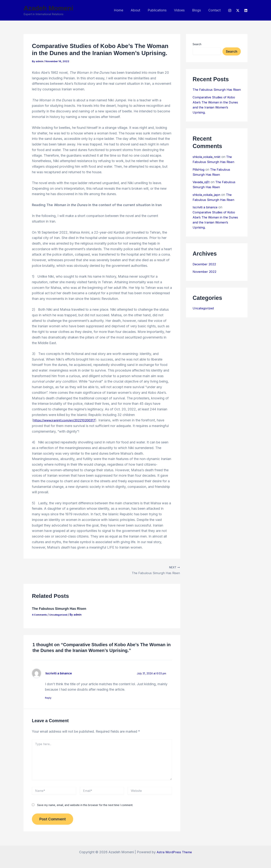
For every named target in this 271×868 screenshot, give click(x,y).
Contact (215, 10)
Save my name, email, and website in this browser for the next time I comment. (85, 805)
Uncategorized (61, 614)
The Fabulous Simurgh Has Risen (62, 608)
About (139, 10)
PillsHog (199, 174)
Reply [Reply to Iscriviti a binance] (50, 698)
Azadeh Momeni (48, 8)
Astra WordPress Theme (174, 852)
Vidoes (181, 10)
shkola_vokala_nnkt (208, 162)
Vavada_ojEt (202, 187)
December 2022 (205, 269)
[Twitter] (238, 10)
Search (197, 44)
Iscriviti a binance (60, 673)
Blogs (198, 10)
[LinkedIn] (246, 10)
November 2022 (205, 277)
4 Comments (40, 614)
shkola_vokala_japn (208, 200)
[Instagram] (230, 10)
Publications (160, 10)
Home (123, 10)
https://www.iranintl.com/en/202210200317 (67, 420)
